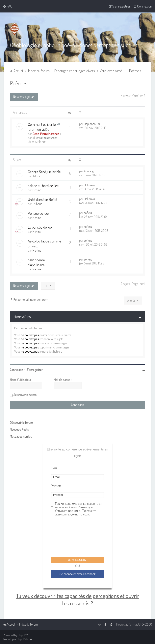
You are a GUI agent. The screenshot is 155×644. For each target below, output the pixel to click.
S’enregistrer (35, 370)
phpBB (22, 635)
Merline (37, 190)
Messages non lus (21, 436)
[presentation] (81, 537)
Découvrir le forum (21, 423)
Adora (36, 176)
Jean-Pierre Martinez (46, 134)
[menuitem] (8, 6)
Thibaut (37, 204)
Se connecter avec (77, 574)
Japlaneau (91, 124)
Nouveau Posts (19, 429)
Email (54, 468)
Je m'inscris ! (77, 560)
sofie (87, 213)
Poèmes (19, 83)
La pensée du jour (40, 227)
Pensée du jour (39, 213)
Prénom (56, 486)
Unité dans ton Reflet (43, 199)
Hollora (88, 185)
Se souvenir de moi (25, 395)
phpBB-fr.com (26, 639)
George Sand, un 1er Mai (44, 172)
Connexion (16, 370)
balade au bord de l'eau (44, 186)
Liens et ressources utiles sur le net (42, 140)
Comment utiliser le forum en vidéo (42, 127)
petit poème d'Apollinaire (36, 262)
